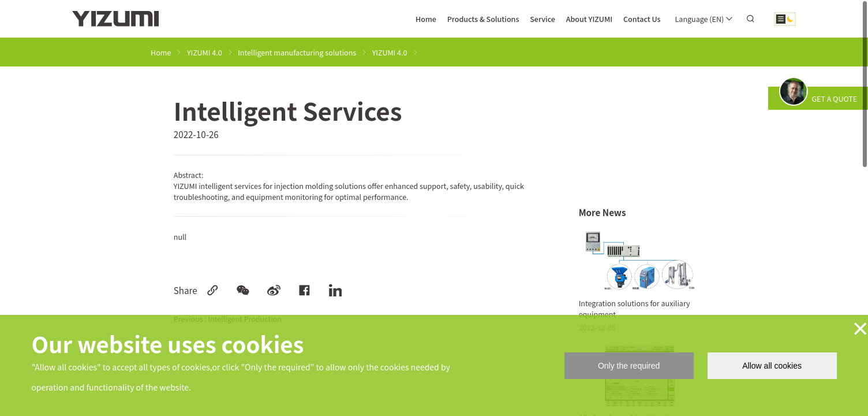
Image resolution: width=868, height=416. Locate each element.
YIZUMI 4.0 (205, 52)
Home (426, 19)
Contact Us (642, 19)
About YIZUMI (590, 19)
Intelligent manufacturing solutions (297, 52)
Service (542, 19)
